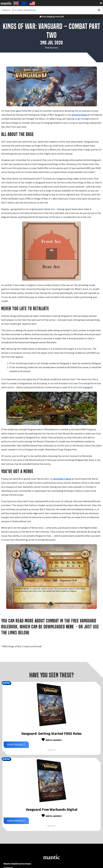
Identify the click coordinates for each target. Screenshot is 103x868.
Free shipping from (51, 17)
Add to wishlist (51, 740)
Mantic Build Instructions (17, 864)
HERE (70, 627)
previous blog (79, 115)
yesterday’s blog (62, 479)
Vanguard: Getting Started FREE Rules (51, 733)
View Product (16, 745)
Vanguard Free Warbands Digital (52, 809)
